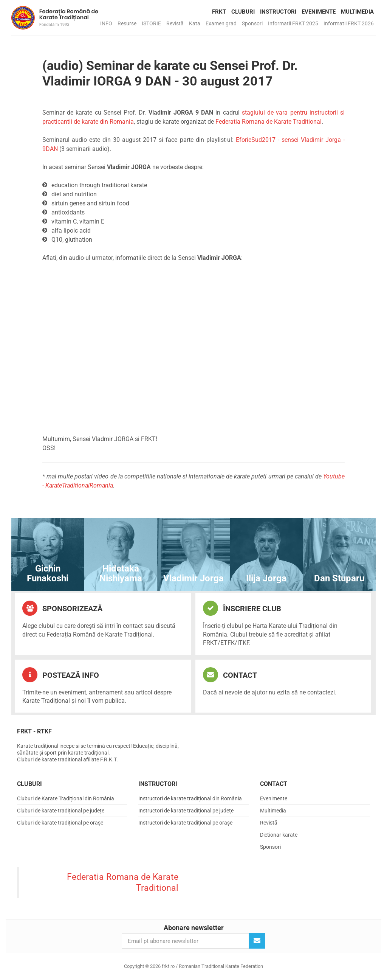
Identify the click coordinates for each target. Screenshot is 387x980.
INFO (106, 23)
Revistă (175, 23)
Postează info (61, 675)
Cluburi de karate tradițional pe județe (61, 811)
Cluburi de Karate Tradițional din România (66, 798)
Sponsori (252, 23)
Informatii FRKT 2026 (349, 23)
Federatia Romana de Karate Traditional (269, 122)
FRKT (219, 12)
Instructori (278, 12)
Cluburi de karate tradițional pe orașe (60, 823)
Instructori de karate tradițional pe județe (186, 811)
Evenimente (319, 12)
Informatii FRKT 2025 (293, 23)
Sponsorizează (62, 608)
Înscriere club (242, 608)
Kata (195, 23)
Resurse (127, 23)
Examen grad (221, 23)
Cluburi (243, 12)
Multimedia (357, 12)
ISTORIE (151, 23)
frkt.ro (55, 18)
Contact (230, 675)
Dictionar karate (279, 835)
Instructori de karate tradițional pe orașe (185, 823)
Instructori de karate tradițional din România (190, 798)
